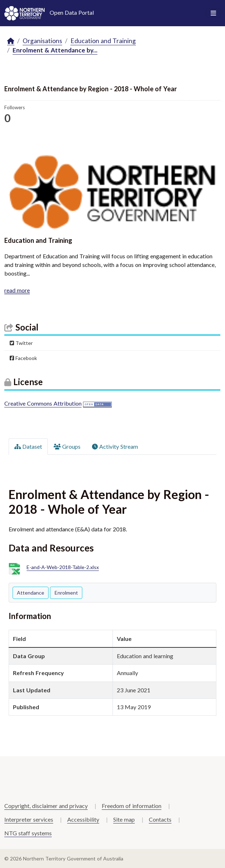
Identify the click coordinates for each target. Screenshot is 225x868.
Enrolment (66, 593)
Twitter (21, 343)
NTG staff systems (28, 833)
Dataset (28, 446)
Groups (67, 446)
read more (17, 290)
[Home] (11, 41)
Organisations (42, 41)
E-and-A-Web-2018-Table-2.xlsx (63, 567)
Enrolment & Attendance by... (55, 50)
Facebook (23, 358)
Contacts (160, 819)
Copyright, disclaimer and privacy (46, 806)
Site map (124, 819)
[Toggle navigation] (213, 13)
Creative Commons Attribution (43, 403)
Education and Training (103, 41)
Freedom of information (132, 806)
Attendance (31, 593)
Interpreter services (29, 819)
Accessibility (83, 819)
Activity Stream (115, 446)
